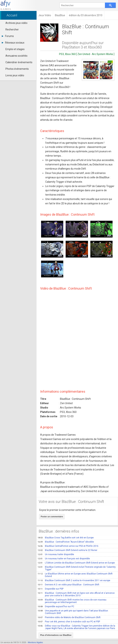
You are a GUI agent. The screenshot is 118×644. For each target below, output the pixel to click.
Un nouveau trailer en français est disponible (64, 559)
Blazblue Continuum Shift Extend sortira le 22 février (67, 550)
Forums (8, 36)
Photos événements (17, 69)
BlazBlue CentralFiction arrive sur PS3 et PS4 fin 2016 (68, 546)
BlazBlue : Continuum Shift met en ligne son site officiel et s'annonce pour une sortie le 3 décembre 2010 (76, 594)
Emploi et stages (15, 49)
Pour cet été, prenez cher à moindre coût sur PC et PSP (69, 622)
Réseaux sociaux (13, 43)
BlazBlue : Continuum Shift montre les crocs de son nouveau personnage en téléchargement (72, 601)
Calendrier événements (19, 62)
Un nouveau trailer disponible (56, 554)
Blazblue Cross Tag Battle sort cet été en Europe (66, 538)
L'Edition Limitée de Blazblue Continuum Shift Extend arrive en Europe (76, 563)
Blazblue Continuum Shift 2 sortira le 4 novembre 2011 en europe (74, 580)
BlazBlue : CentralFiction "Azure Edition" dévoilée (66, 542)
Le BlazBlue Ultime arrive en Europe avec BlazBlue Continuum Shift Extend (75, 575)
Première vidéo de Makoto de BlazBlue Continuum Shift (69, 617)
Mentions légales (35, 642)
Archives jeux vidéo (16, 23)
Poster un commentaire (52, 517)
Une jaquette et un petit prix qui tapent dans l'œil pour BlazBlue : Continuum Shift (73, 612)
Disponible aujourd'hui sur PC (56, 606)
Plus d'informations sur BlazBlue (56, 635)
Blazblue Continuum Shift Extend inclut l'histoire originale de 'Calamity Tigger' (77, 568)
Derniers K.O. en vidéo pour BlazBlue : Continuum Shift (68, 585)
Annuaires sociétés (16, 56)
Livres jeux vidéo (15, 75)
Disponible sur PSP (51, 589)
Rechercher (12, 30)
